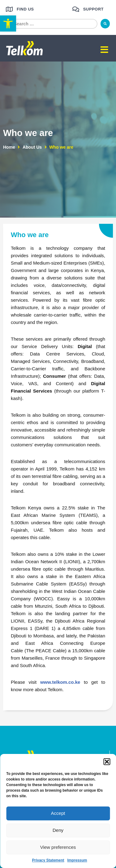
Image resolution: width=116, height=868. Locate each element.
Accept (58, 813)
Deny (58, 830)
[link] (8, 23)
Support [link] (93, 9)
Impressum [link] (77, 860)
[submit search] (105, 24)
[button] (107, 762)
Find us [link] (25, 9)
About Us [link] (32, 147)
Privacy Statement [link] (48, 860)
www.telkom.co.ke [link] (60, 682)
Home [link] (9, 147)
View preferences (58, 847)
